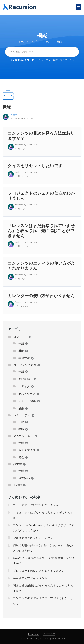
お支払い (24, 478)
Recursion (34, 634)
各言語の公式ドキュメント (30, 578)
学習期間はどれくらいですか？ (33, 538)
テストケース (27, 394)
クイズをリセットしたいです (35, 166)
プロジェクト (67, 60)
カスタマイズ (27, 450)
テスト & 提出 (27, 401)
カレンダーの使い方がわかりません (41, 296)
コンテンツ (47, 41)
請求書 (18, 464)
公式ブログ (49, 634)
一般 (21, 343)
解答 (55, 60)
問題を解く (26, 379)
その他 (18, 485)
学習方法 (24, 358)
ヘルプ (33, 41)
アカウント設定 (23, 436)
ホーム (22, 41)
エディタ (24, 386)
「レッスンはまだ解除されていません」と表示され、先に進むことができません (41, 231)
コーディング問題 (25, 365)
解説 (21, 408)
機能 (7, 107)
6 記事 (14, 114)
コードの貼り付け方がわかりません (36, 505)
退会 (21, 457)
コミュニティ (44, 60)
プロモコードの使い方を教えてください (39, 571)
